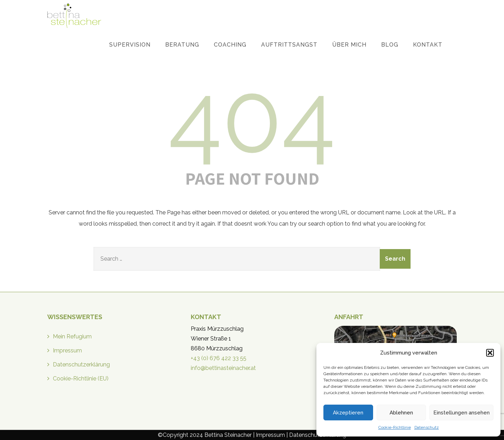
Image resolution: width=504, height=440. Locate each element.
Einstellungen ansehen (461, 413)
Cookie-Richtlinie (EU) (81, 379)
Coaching (230, 45)
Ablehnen (401, 413)
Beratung (182, 45)
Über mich (349, 45)
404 (252, 118)
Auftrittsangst (289, 45)
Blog (390, 45)
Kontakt (428, 45)
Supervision (130, 45)
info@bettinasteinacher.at (223, 368)
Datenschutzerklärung (81, 365)
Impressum (67, 350)
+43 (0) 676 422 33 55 (219, 358)
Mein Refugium (72, 336)
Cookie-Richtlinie (395, 427)
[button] (490, 353)
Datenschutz (427, 427)
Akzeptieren (348, 413)
